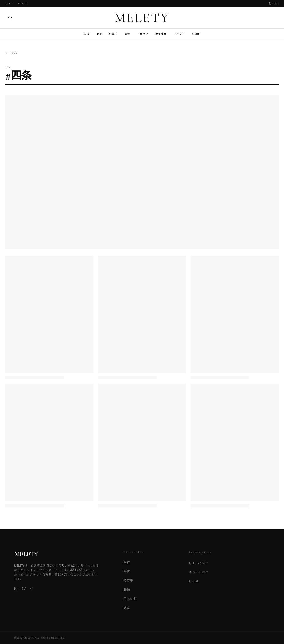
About (9, 3)
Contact (24, 3)
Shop (274, 3)
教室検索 (161, 34)
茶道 (87, 34)
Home (11, 53)
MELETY (142, 18)
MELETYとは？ (199, 565)
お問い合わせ (199, 574)
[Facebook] (31, 590)
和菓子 (113, 34)
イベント (179, 34)
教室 (127, 610)
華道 (99, 34)
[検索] (10, 18)
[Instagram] (16, 590)
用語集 (196, 34)
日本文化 (143, 34)
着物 (127, 34)
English (194, 583)
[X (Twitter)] (24, 590)
